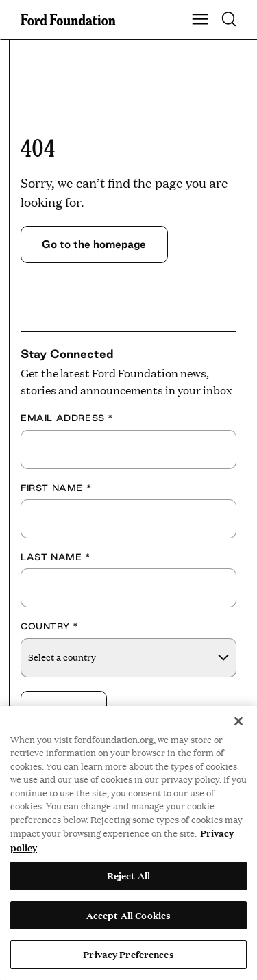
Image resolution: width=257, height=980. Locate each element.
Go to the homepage (94, 244)
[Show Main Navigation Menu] (200, 20)
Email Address (67, 418)
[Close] (238, 721)
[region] (128, 843)
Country (49, 626)
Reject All (128, 875)
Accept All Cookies (128, 915)
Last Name (56, 557)
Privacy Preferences (128, 954)
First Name (56, 488)
